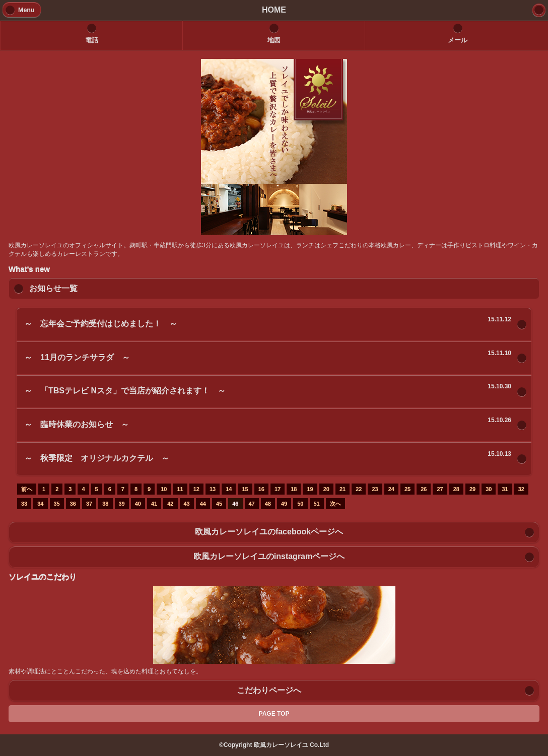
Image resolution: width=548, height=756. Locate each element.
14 (229, 489)
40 (138, 504)
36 (73, 504)
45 (219, 504)
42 (170, 504)
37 (89, 504)
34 (40, 504)
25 (407, 489)
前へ (27, 489)
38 (105, 504)
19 (310, 489)
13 (213, 489)
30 (489, 489)
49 (284, 504)
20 (326, 489)
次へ (335, 504)
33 (24, 504)
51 (317, 504)
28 (456, 489)
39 (122, 504)
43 (187, 504)
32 (521, 489)
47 (252, 504)
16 (261, 489)
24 (391, 489)
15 (245, 489)
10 (164, 489)
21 (342, 489)
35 (57, 504)
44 (203, 504)
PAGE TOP (274, 714)
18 (294, 489)
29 (472, 489)
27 (440, 489)
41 (154, 504)
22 (359, 489)
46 (235, 504)
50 (300, 504)
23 (375, 489)
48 (268, 504)
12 (196, 489)
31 (505, 489)
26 (424, 489)
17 (278, 489)
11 (180, 489)
